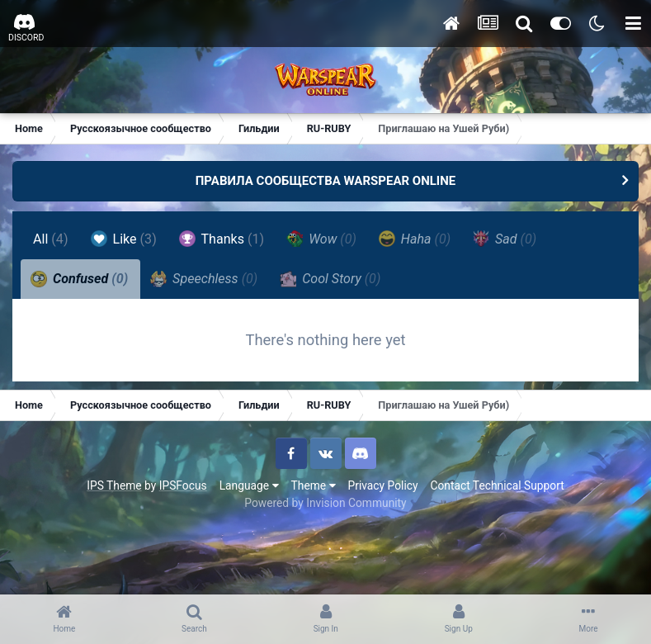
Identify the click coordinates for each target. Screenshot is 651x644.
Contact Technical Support (497, 485)
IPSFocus (183, 485)
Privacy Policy (383, 485)
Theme (314, 485)
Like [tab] (124, 239)
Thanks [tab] (222, 239)
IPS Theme (114, 485)
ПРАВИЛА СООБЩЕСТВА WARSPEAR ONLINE (326, 181)
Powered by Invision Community (325, 503)
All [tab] (51, 239)
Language (249, 485)
